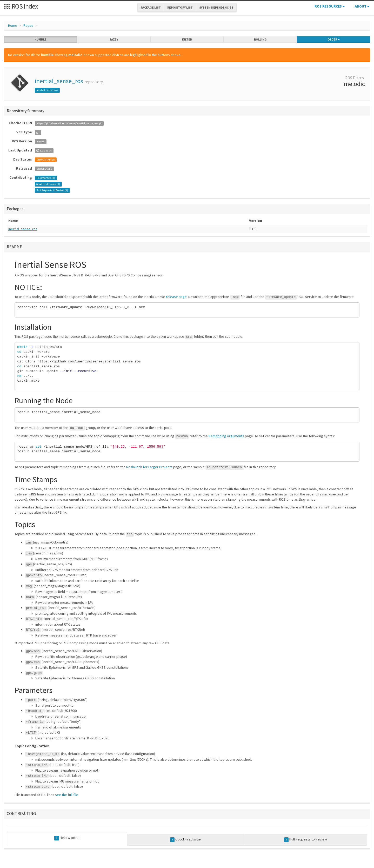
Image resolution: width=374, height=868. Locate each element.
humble (41, 39)
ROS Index (21, 6)
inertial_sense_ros (59, 81)
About (362, 6)
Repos (28, 25)
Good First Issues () (48, 184)
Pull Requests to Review (306, 839)
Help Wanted (67, 838)
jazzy (114, 39)
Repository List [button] (180, 7)
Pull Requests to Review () (52, 190)
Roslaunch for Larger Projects (149, 467)
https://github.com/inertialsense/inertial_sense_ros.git (69, 123)
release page (176, 297)
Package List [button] (151, 7)
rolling (260, 39)
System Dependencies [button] (216, 7)
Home (13, 25)
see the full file (67, 795)
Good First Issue (186, 839)
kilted (187, 39)
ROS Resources (330, 6)
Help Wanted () (46, 178)
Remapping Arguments (226, 436)
